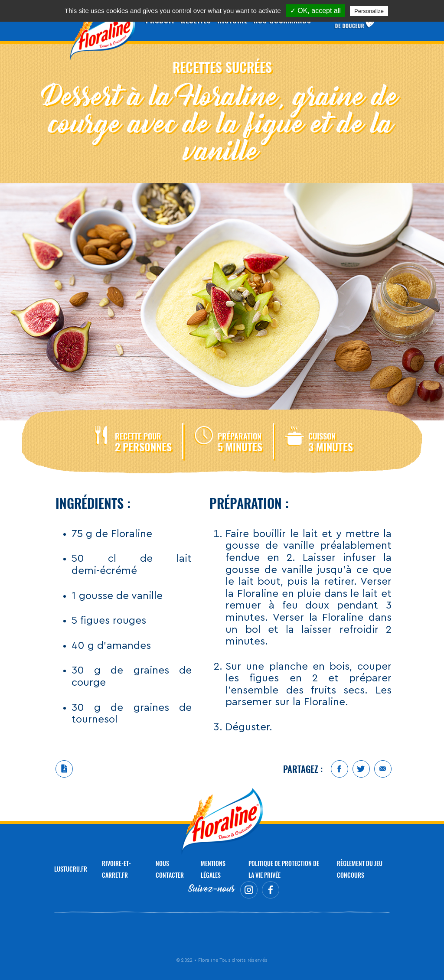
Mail (383, 769)
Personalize (369, 11)
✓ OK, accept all (315, 11)
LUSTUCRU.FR (71, 869)
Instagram (249, 890)
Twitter (361, 769)
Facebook (340, 769)
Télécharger (64, 769)
